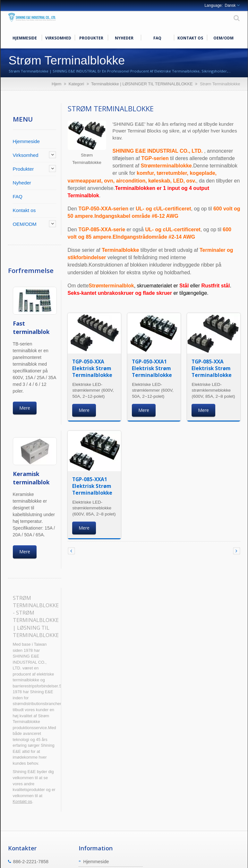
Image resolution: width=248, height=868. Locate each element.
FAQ (157, 38)
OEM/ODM (223, 38)
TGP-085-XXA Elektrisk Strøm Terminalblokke (212, 368)
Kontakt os (190, 38)
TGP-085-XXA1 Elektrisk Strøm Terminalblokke (92, 486)
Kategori (76, 84)
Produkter (91, 38)
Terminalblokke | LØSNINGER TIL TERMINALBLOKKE (142, 84)
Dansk (230, 5)
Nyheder (124, 38)
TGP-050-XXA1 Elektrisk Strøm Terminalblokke (152, 368)
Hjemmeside (25, 38)
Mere (25, 408)
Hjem (56, 84)
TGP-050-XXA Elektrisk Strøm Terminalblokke (92, 368)
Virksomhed (58, 38)
